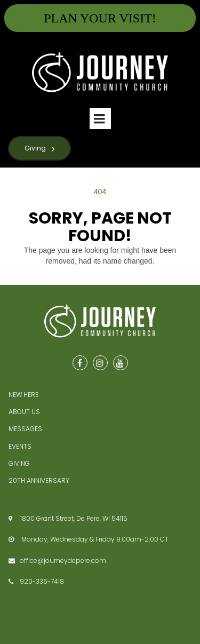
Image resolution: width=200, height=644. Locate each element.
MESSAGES (25, 429)
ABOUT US (24, 412)
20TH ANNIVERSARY (39, 480)
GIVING (19, 463)
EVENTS (20, 446)
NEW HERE (23, 395)
